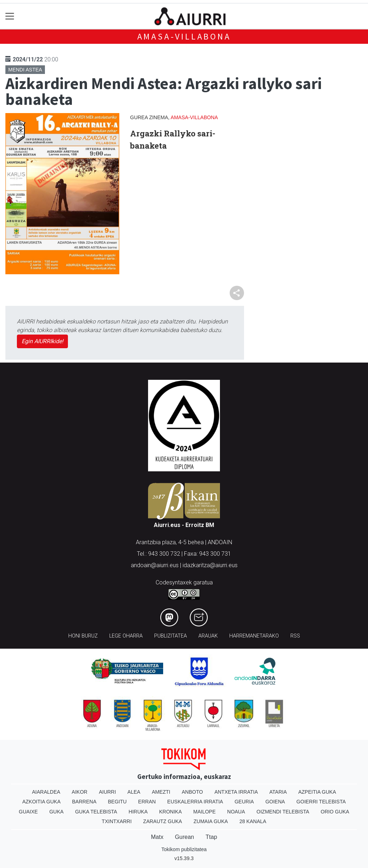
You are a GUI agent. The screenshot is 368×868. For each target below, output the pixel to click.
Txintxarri (117, 821)
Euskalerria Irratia (195, 802)
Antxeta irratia (236, 792)
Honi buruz (83, 636)
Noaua (236, 812)
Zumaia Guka (211, 821)
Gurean (185, 837)
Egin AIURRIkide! (42, 341)
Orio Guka (335, 812)
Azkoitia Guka (42, 802)
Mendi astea (25, 70)
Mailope (204, 812)
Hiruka (138, 812)
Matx (157, 837)
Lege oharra (126, 636)
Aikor (80, 792)
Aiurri (107, 792)
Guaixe (28, 812)
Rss (295, 636)
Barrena (84, 802)
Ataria (278, 792)
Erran (147, 802)
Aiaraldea (46, 792)
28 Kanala (253, 821)
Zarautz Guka (162, 821)
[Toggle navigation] (10, 16)
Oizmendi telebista (283, 812)
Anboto (192, 792)
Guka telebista (96, 812)
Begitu (117, 802)
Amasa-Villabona (184, 36)
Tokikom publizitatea (184, 849)
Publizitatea (171, 636)
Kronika (171, 812)
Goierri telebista (321, 802)
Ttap (211, 837)
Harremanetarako (254, 636)
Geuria (244, 802)
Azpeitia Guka (317, 792)
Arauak (208, 636)
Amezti (161, 792)
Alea (134, 792)
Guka (56, 812)
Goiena (275, 802)
